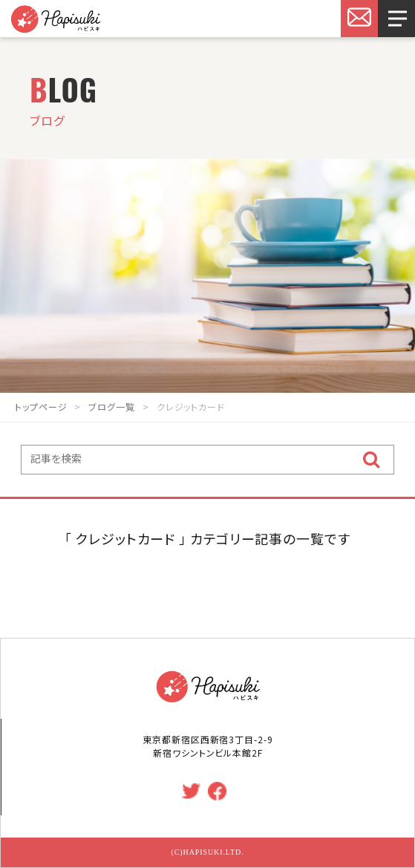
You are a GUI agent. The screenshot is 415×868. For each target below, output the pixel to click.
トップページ (41, 407)
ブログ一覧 (112, 407)
